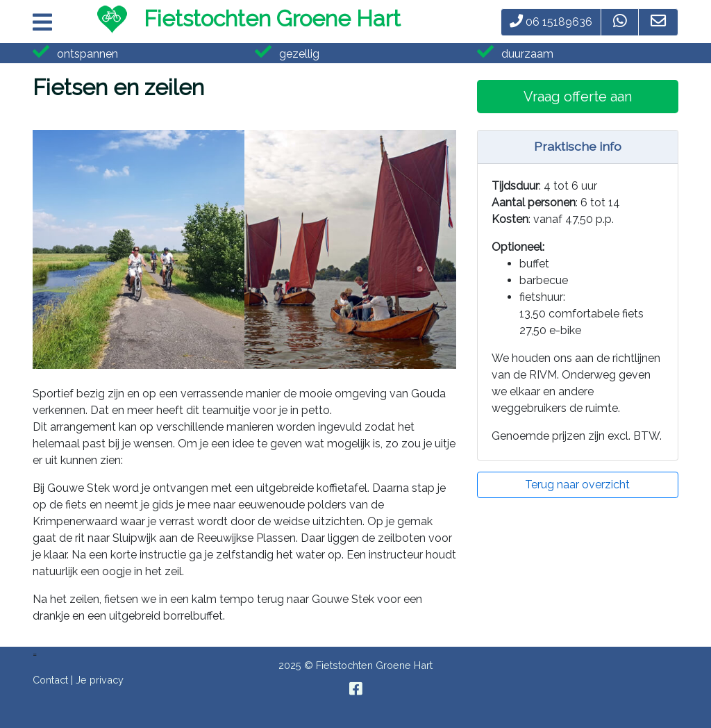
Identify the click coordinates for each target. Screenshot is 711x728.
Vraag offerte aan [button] (578, 97)
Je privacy (100, 680)
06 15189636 (551, 22)
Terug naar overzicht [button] (577, 485)
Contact (50, 680)
